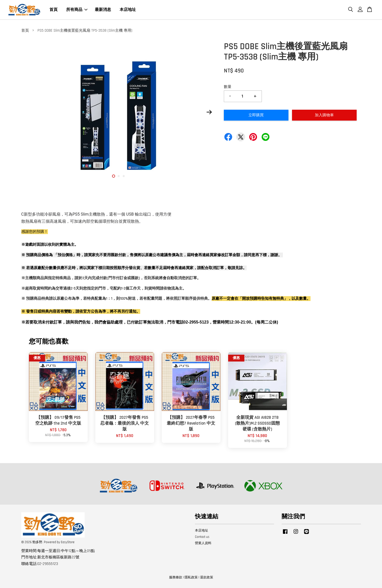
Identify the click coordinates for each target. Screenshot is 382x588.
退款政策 (207, 577)
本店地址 (128, 10)
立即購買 (256, 115)
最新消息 (103, 10)
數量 (228, 87)
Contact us (202, 537)
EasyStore (68, 542)
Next (209, 112)
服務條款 (176, 577)
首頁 (53, 10)
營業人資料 (203, 543)
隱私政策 (191, 577)
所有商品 (77, 10)
